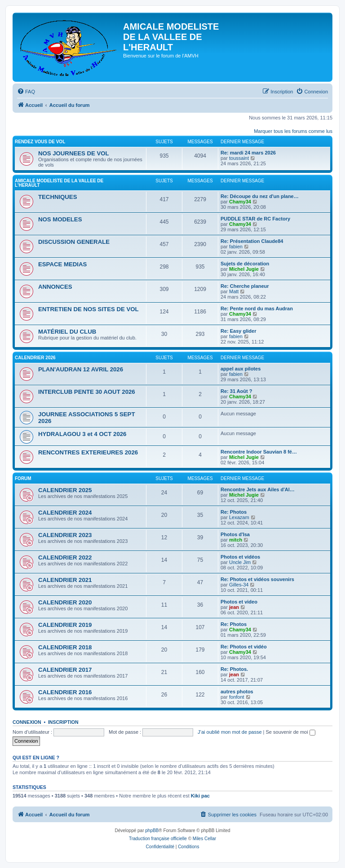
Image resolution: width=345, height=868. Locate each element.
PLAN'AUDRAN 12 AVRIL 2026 (81, 369)
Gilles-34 (239, 585)
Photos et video (239, 602)
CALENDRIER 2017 (65, 670)
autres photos (237, 692)
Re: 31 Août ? (237, 391)
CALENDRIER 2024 (65, 513)
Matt (234, 291)
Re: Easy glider (238, 331)
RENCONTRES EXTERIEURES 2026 (88, 452)
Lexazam (239, 517)
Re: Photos (234, 512)
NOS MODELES (60, 219)
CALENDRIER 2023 (65, 535)
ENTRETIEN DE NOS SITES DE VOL (88, 309)
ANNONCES (55, 287)
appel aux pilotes (241, 369)
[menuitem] (26, 92)
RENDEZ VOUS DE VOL (40, 142)
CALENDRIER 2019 (65, 625)
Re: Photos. (234, 669)
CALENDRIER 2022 (65, 557)
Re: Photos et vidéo (244, 647)
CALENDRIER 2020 (65, 602)
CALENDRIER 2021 (65, 580)
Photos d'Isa (235, 534)
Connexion (27, 722)
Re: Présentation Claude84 (252, 241)
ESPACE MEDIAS (62, 264)
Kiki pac (200, 796)
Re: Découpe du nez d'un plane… (260, 196)
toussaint (239, 158)
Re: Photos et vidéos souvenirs (257, 579)
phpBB (152, 831)
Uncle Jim (240, 562)
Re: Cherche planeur (245, 286)
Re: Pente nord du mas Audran (257, 308)
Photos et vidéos (240, 557)
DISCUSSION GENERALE (74, 242)
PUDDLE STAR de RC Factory (255, 219)
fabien (236, 247)
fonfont (237, 697)
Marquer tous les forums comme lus (293, 131)
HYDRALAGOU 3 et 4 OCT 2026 (82, 434)
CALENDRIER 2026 (35, 358)
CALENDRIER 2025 (65, 490)
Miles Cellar (204, 839)
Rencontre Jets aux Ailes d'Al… (258, 489)
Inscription (63, 722)
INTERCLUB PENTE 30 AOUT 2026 (87, 392)
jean (234, 607)
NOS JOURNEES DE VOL (74, 153)
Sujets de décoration (245, 264)
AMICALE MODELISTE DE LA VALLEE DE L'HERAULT (59, 183)
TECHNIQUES (57, 197)
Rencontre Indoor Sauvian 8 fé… (259, 452)
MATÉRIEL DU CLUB (67, 332)
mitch (236, 540)
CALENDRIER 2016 (65, 692)
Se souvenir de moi (291, 732)
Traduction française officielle (158, 839)
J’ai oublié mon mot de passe (230, 732)
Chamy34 (240, 202)
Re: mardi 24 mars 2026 (248, 153)
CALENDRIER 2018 (65, 647)
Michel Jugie (244, 269)
